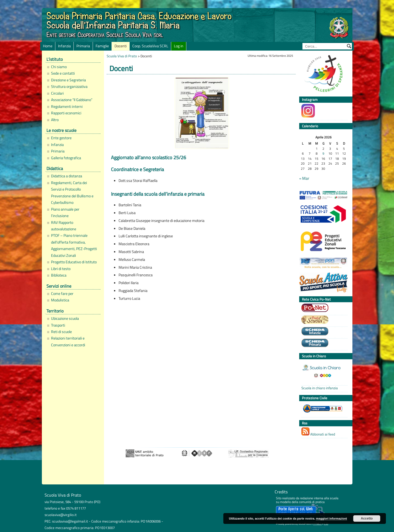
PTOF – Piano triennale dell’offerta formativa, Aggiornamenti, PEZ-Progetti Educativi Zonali (74, 245)
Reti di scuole (61, 332)
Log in (179, 46)
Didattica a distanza (67, 176)
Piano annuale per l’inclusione (65, 212)
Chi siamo (59, 67)
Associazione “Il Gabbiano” (72, 100)
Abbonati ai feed (318, 432)
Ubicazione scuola (65, 318)
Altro (55, 120)
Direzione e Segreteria (68, 80)
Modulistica (60, 300)
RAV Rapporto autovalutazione (64, 226)
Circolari (57, 93)
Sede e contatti (63, 73)
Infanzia (64, 46)
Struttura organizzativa (69, 87)
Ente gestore (61, 138)
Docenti (121, 46)
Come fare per (62, 294)
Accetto (367, 518)
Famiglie (102, 46)
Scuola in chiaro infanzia (320, 388)
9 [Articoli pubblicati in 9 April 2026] (323, 154)
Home (48, 46)
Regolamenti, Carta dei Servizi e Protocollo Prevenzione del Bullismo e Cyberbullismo (72, 193)
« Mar (304, 178)
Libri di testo (61, 269)
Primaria (83, 46)
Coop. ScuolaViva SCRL (150, 46)
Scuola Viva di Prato (122, 56)
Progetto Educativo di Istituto (74, 262)
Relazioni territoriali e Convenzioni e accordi (68, 341)
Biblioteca (59, 275)
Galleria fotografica (66, 158)
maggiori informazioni (331, 518)
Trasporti (58, 325)
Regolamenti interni (67, 107)
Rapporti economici (66, 113)
